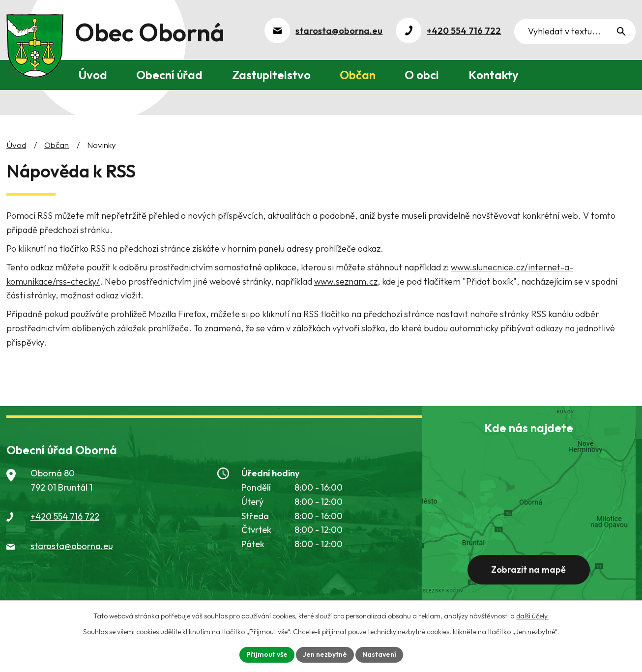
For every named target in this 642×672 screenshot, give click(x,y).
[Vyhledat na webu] (575, 31)
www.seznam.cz (346, 281)
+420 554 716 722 (65, 516)
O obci (422, 75)
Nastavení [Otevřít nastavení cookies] (379, 654)
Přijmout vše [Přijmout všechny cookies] (267, 654)
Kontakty (494, 75)
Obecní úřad (169, 75)
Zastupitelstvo (271, 75)
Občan (358, 75)
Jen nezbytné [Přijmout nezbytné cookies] (325, 654)
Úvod (93, 75)
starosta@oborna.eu (72, 546)
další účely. (532, 616)
